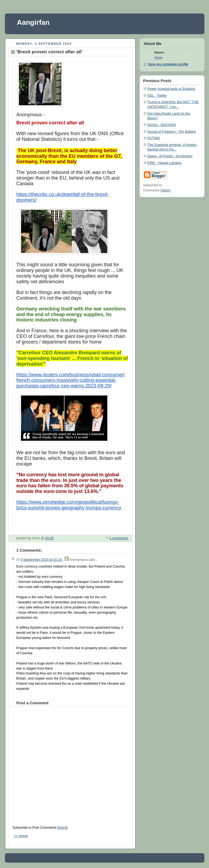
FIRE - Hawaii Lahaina (165, 163)
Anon (158, 58)
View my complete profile (168, 64)
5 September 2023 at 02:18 (42, 560)
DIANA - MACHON (162, 125)
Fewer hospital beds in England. (172, 89)
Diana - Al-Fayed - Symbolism (170, 156)
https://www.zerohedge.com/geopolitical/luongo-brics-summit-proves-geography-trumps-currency (69, 505)
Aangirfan (33, 22)
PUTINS (154, 138)
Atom (62, 828)
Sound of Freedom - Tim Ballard (172, 132)
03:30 (49, 538)
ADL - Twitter (157, 96)
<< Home (21, 836)
